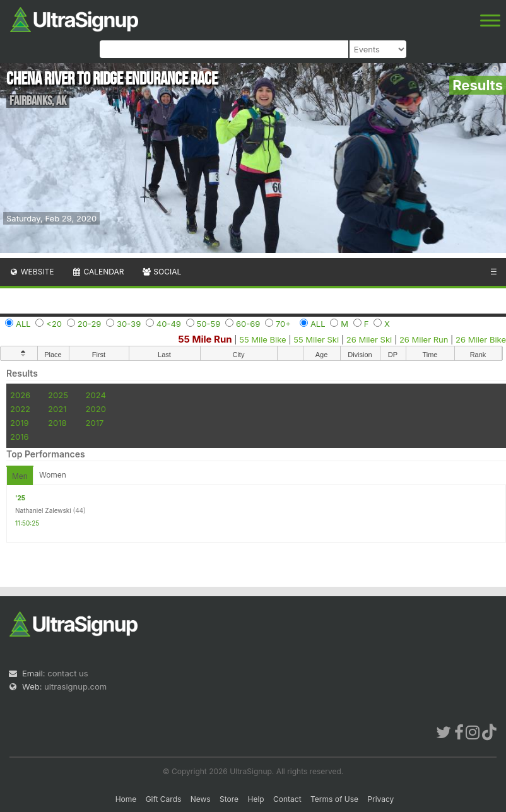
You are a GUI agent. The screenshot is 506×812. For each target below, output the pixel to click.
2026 (20, 395)
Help (256, 799)
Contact (287, 799)
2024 (96, 395)
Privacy (380, 799)
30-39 (129, 324)
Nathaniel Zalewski (43, 510)
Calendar (98, 272)
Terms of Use (334, 799)
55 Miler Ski (316, 339)
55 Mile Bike (262, 339)
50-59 (209, 324)
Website (32, 272)
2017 (95, 423)
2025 (58, 395)
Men (20, 476)
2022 (20, 409)
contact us (68, 673)
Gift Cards (164, 799)
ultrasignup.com (75, 686)
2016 (19, 437)
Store (229, 799)
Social (161, 272)
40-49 (169, 324)
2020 (96, 409)
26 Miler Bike (481, 339)
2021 (57, 409)
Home (126, 799)
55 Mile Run (205, 339)
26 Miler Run (424, 339)
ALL (23, 324)
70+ (283, 324)
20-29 (90, 324)
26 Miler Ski (369, 339)
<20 (54, 324)
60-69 (248, 324)
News (201, 799)
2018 (57, 423)
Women (53, 475)
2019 (19, 423)
